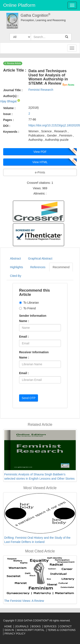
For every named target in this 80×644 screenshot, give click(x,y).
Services (50, 626)
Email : (24, 337)
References (38, 267)
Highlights (16, 267)
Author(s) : (11, 96)
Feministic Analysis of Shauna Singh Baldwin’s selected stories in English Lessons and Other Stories (39, 476)
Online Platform (19, 5)
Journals (22, 626)
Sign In (9, 630)
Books (36, 626)
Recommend (61, 267)
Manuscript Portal (31, 630)
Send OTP (29, 398)
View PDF (40, 152)
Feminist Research (41, 90)
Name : (24, 321)
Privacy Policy (15, 634)
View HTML (40, 162)
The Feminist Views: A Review (24, 601)
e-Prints (40, 172)
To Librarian (29, 303)
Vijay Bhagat (9, 101)
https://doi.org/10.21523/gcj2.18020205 (54, 125)
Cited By (16, 276)
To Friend (27, 308)
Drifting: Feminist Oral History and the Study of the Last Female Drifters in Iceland (37, 540)
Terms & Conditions (62, 630)
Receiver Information (34, 352)
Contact (66, 626)
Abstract (15, 258)
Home (8, 626)
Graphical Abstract (40, 258)
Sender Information (33, 316)
